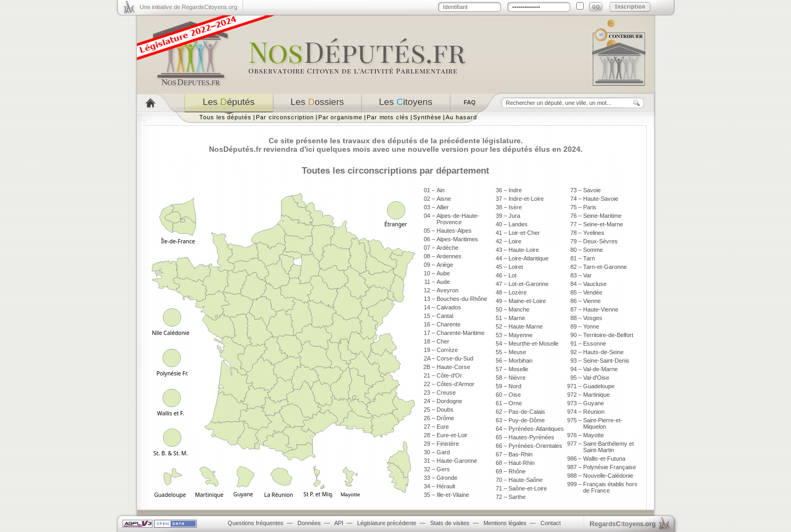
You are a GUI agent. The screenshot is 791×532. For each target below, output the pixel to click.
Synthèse (427, 117)
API (339, 523)
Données (309, 523)
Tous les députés (225, 117)
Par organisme (340, 117)
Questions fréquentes (256, 523)
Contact (551, 523)
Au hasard (461, 117)
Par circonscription (285, 117)
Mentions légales (505, 523)
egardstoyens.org (623, 524)
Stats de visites (450, 523)
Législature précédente (387, 523)
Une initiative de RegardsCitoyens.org (188, 7)
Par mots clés (388, 117)
